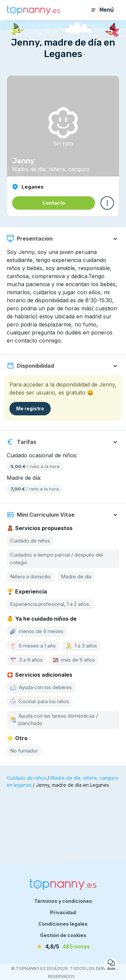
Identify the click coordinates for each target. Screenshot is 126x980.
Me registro (30, 408)
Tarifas (22, 442)
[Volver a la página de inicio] (34, 10)
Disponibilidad (30, 366)
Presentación (30, 239)
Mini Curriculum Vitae (41, 515)
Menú (102, 10)
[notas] (63, 946)
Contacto (54, 203)
